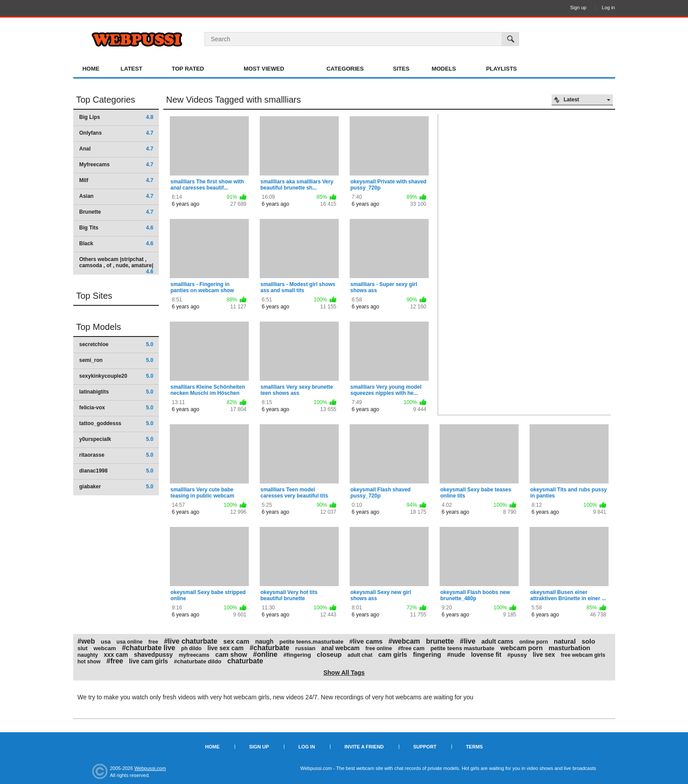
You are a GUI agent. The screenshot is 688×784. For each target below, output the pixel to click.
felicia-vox (116, 408)
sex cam (236, 641)
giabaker (116, 487)
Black (116, 243)
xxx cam (116, 655)
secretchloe (116, 344)
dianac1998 (116, 471)
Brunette (116, 212)
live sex (544, 655)
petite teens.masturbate (312, 642)
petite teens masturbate (462, 648)
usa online (130, 642)
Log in (609, 7)
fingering (427, 654)
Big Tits (116, 228)
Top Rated (188, 69)
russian (305, 648)
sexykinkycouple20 (116, 376)
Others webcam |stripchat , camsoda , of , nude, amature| (116, 265)
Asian (116, 196)
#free (115, 661)
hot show (89, 662)
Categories (345, 69)
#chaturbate (270, 648)
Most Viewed (264, 69)
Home (91, 69)
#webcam (404, 641)
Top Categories (106, 100)
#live (468, 641)
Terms (475, 747)
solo (588, 641)
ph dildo (192, 648)
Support (425, 747)
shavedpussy (153, 655)
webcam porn (521, 648)
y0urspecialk (116, 439)
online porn (533, 642)
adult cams (497, 641)
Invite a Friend (364, 747)
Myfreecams (116, 165)
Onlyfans (116, 133)
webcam (105, 648)
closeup (329, 654)
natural (565, 641)
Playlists (502, 69)
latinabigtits (116, 392)
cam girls (393, 654)
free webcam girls (583, 655)
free (153, 642)
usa (106, 642)
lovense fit (486, 655)
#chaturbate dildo (197, 661)
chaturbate (245, 661)
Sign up (578, 7)
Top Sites (94, 296)
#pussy (517, 655)
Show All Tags (344, 673)
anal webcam (340, 648)
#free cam (411, 648)
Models (444, 69)
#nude (456, 655)
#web (86, 641)
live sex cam (226, 648)
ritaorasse (116, 455)
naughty (88, 655)
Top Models (99, 327)
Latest (132, 69)
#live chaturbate (191, 641)
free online (379, 648)
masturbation (569, 648)
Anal (116, 149)
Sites (401, 69)
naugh (264, 641)
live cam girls (149, 661)
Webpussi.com (150, 768)
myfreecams (194, 655)
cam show (231, 654)
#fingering (297, 655)
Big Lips (116, 117)
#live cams (366, 641)
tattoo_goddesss (116, 423)
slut (83, 648)
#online (265, 654)
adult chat (360, 655)
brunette (440, 641)
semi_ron (116, 360)
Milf (116, 180)
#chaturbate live (149, 648)
